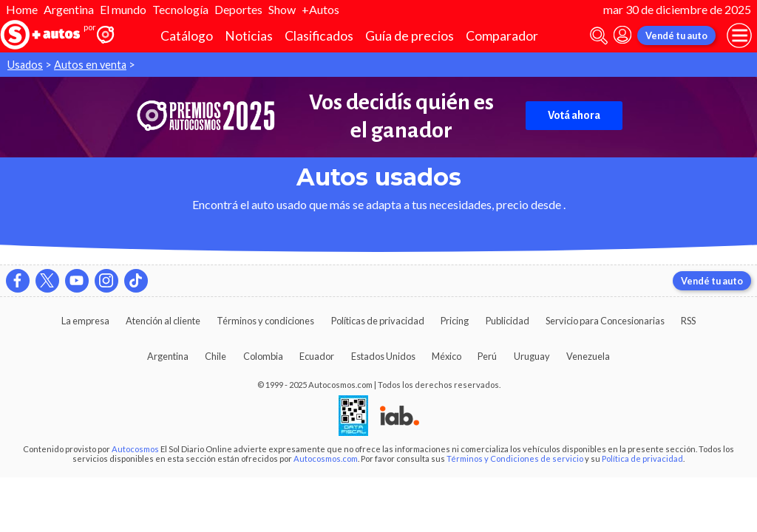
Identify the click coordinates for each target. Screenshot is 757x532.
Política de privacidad (642, 458)
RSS (688, 321)
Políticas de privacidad (378, 321)
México (447, 356)
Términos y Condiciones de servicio (515, 458)
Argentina (69, 9)
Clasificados (319, 36)
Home (22, 9)
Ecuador (317, 356)
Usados (25, 65)
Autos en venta (90, 65)
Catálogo (187, 36)
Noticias (249, 36)
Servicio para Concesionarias (605, 321)
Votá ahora (574, 115)
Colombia (263, 356)
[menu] (739, 35)
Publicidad (508, 321)
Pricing (455, 321)
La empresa (85, 321)
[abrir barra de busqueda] (599, 36)
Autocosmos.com (326, 458)
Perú (487, 356)
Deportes (238, 9)
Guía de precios (410, 36)
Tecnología (180, 9)
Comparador (502, 36)
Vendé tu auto (676, 35)
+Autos (320, 9)
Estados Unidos (383, 356)
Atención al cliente (163, 321)
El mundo (123, 9)
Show (282, 9)
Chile (215, 356)
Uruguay (532, 356)
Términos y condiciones (265, 321)
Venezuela (588, 356)
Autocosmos (135, 449)
